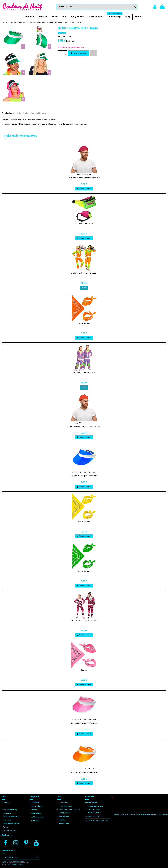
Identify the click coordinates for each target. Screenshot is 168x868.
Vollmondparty (64, 816)
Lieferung (7, 803)
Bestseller (34, 810)
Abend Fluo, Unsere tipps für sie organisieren (69, 811)
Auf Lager (61, 37)
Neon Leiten (63, 803)
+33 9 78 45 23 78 (94, 816)
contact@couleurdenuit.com (98, 820)
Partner (6, 827)
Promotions (35, 803)
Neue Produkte (36, 806)
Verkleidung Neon (37, 817)
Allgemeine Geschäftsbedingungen (12, 815)
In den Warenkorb (79, 53)
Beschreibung (8, 113)
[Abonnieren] (38, 857)
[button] (30, 17)
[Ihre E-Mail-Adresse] (18, 857)
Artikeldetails (23, 113)
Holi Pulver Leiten (65, 806)
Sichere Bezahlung (10, 810)
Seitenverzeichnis (10, 831)
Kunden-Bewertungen (40, 113)
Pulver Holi (35, 820)
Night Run (62, 820)
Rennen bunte (64, 823)
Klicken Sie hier (163, 814)
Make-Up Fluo (36, 813)
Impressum (7, 820)
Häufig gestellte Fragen (12, 823)
